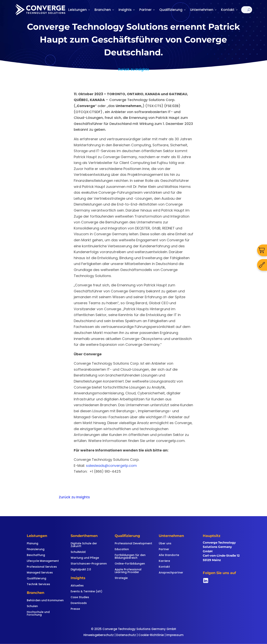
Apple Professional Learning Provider (128, 571)
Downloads (79, 603)
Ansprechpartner (171, 573)
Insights (127, 10)
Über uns (165, 544)
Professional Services (42, 567)
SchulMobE (78, 552)
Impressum (175, 635)
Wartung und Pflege (85, 558)
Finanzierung (36, 549)
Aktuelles (77, 586)
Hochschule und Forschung (38, 614)
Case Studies (80, 597)
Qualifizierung (173, 10)
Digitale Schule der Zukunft (84, 545)
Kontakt (230, 10)
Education (122, 549)
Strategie (121, 578)
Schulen (32, 606)
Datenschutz (126, 635)
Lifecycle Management (43, 561)
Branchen (105, 10)
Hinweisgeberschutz (99, 635)
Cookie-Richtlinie (151, 635)
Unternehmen (204, 10)
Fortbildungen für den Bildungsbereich (130, 557)
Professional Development (133, 544)
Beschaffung (36, 555)
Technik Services (38, 584)
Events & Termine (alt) (86, 592)
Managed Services (40, 573)
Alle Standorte (169, 555)
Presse (75, 609)
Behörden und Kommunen (45, 601)
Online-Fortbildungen (130, 564)
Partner (147, 10)
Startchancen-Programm (89, 564)
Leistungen (79, 10)
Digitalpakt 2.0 (81, 570)
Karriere (164, 561)
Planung (33, 544)
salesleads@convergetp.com (111, 466)
